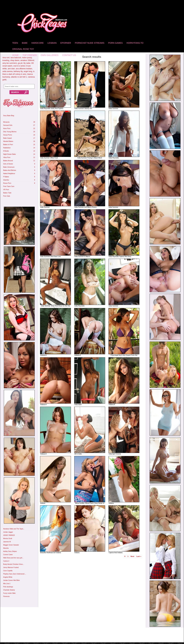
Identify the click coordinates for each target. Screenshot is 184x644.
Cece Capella (8, 571)
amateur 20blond (27, 60)
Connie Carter (8, 555)
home (15, 55)
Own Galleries (50, 55)
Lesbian (52, 43)
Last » (139, 556)
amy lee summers (10, 63)
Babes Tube (7, 193)
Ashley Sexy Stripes (10, 551)
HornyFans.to (135, 43)
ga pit (20, 63)
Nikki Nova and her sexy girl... (13, 558)
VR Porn (6, 190)
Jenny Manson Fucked (11, 567)
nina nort (6, 58)
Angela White (8, 577)
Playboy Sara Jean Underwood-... (15, 574)
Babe (25, 43)
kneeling (6, 60)
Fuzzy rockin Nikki (9, 593)
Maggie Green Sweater (11, 545)
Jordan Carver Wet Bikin (11, 580)
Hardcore (37, 43)
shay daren (15, 60)
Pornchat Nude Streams (90, 43)
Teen (15, 43)
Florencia (6, 596)
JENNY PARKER (9, 535)
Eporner (66, 43)
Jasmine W (7, 542)
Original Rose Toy (23, 49)
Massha (6, 548)
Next (132, 556)
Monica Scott (8, 539)
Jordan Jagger (8, 532)
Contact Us (69, 55)
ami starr (11, 69)
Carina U (6, 561)
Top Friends (30, 55)
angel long (28, 71)
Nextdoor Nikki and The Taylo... (14, 529)
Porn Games (115, 43)
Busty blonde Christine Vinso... (14, 564)
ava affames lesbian (24, 69)
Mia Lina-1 (7, 584)
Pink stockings (8, 587)
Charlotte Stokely (9, 590)
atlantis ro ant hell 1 (19, 77)
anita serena (7, 71)
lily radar (27, 63)
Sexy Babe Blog (9, 116)
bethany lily (18, 71)
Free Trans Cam (9, 186)
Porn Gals (7, 196)
